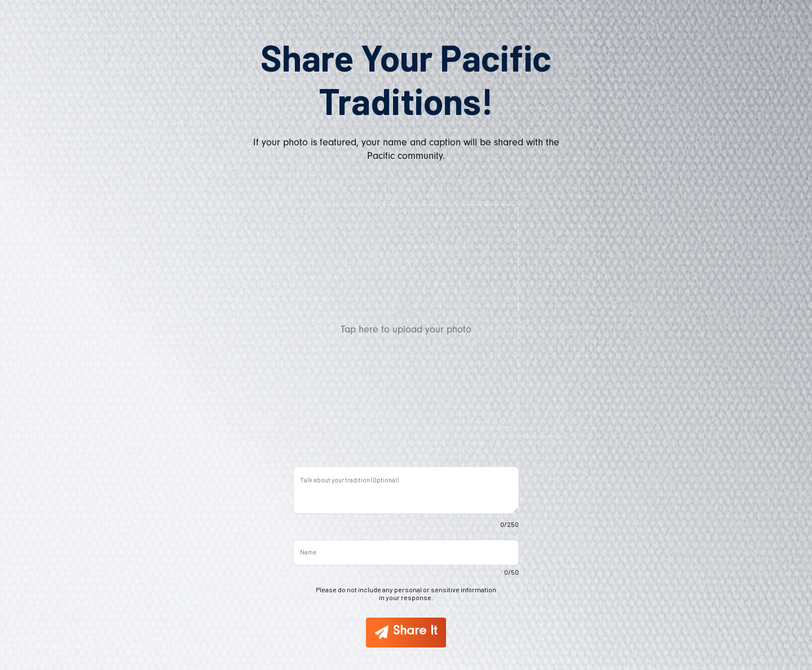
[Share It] (406, 633)
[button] (406, 316)
